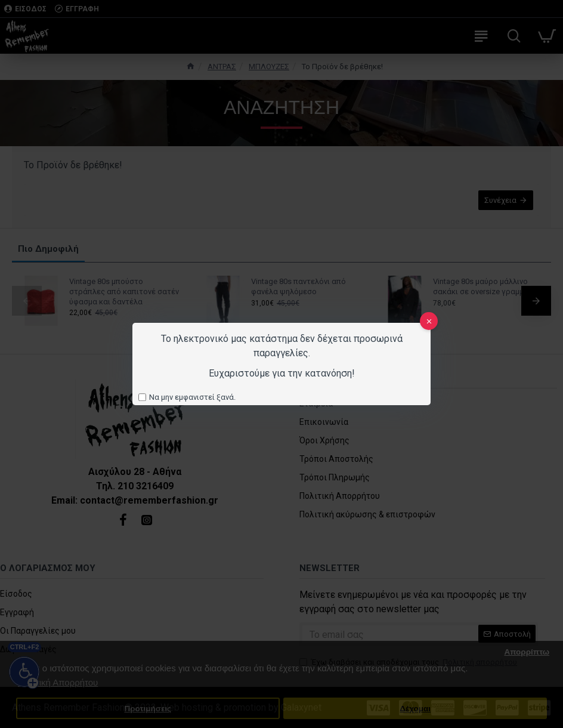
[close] (429, 321)
